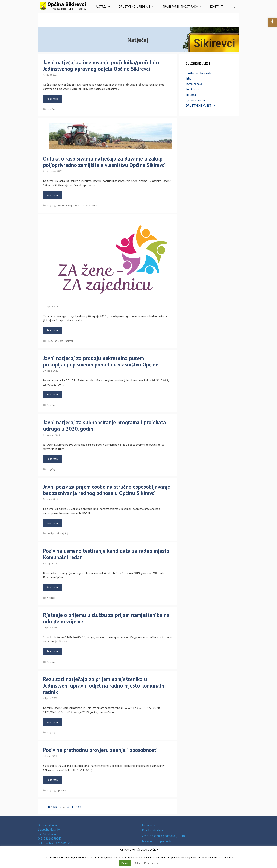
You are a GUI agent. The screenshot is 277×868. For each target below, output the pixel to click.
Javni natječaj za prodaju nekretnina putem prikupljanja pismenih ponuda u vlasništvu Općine (101, 361)
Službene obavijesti (198, 73)
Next (80, 807)
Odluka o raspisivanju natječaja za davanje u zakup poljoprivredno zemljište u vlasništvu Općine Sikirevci (104, 162)
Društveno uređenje (138, 7)
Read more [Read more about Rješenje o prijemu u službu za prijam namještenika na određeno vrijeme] (53, 651)
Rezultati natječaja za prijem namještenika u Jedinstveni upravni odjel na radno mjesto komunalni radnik (104, 685)
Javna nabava (194, 84)
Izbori (190, 78)
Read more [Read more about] (53, 330)
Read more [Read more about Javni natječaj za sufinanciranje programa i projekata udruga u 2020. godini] (53, 459)
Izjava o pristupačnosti (157, 841)
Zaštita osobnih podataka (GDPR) (163, 836)
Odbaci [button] (138, 863)
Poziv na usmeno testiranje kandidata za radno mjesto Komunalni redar (106, 554)
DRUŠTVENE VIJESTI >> (201, 106)
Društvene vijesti (55, 341)
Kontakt (217, 7)
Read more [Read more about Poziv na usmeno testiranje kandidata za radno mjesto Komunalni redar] (53, 587)
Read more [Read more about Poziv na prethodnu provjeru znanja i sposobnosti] (53, 780)
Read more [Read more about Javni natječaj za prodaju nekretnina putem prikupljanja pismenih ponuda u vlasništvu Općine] (53, 394)
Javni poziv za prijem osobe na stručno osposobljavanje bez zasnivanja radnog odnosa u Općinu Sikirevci (107, 490)
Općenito (61, 790)
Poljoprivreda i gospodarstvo (83, 205)
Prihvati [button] (125, 863)
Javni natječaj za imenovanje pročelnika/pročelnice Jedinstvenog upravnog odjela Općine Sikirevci (102, 65)
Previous (50, 807)
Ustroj (105, 7)
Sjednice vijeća (195, 100)
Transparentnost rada (184, 7)
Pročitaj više (151, 863)
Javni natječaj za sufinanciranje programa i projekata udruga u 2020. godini (105, 425)
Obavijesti (62, 205)
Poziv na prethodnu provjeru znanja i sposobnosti (100, 750)
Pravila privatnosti (154, 830)
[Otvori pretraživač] (233, 7)
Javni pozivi (53, 533)
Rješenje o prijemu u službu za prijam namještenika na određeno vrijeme (106, 618)
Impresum (148, 825)
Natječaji (51, 109)
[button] (272, 22)
